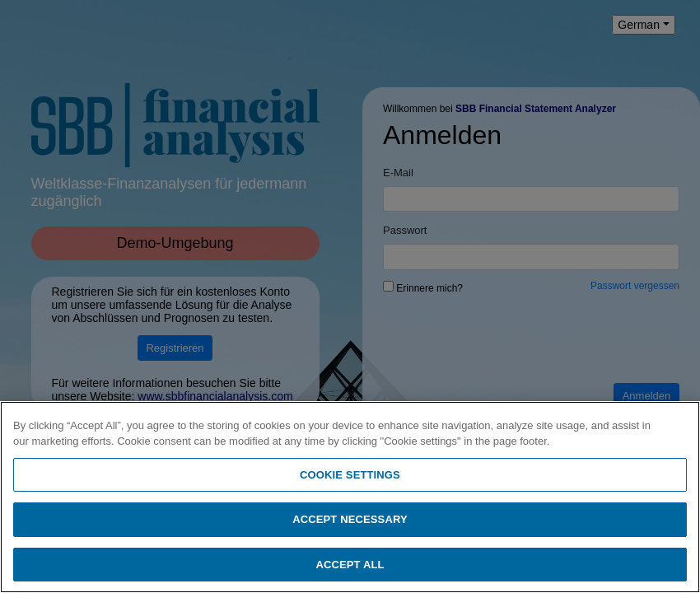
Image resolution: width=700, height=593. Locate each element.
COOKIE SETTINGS (350, 479)
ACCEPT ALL (350, 570)
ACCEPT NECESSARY (350, 524)
